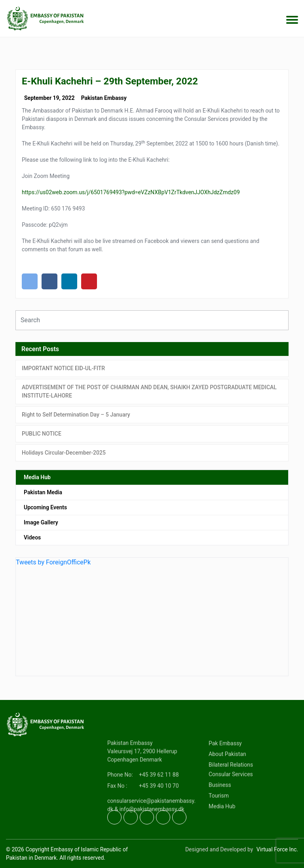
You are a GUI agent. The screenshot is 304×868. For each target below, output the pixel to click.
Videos (32, 537)
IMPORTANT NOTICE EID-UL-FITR (63, 368)
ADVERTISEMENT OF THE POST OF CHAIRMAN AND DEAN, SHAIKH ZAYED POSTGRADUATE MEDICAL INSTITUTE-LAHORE (149, 391)
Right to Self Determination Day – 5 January (76, 415)
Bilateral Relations (231, 788)
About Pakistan (227, 777)
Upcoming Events (45, 507)
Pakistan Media (43, 492)
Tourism (219, 819)
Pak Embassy (225, 767)
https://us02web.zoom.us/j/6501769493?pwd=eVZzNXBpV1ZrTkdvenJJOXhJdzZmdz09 (131, 192)
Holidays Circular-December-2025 (64, 453)
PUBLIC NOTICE (42, 434)
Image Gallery (41, 522)
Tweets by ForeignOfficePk (53, 562)
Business (220, 808)
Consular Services (231, 797)
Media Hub (37, 477)
